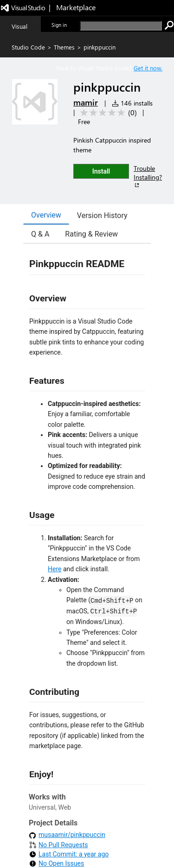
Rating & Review (91, 234)
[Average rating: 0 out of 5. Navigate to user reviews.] (107, 113)
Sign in (59, 25)
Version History (102, 215)
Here (55, 569)
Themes (64, 47)
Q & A (40, 234)
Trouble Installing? (148, 176)
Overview (46, 215)
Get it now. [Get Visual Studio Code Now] (148, 68)
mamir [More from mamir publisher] (86, 102)
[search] (121, 26)
